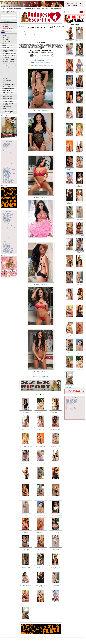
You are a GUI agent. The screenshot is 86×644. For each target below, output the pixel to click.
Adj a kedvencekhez (45, 639)
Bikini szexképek (6, 149)
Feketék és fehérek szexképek (8, 162)
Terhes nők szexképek (7, 242)
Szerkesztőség (52, 639)
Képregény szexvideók (71, 408)
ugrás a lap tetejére (45, 376)
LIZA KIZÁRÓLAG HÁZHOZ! (41, 430)
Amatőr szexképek (6, 145)
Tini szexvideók (69, 416)
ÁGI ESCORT (56, 464)
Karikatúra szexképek (7, 171)
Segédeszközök (7, 70)
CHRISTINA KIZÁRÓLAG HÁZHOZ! (26, 550)
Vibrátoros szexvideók (71, 418)
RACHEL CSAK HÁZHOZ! (26, 586)
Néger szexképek (6, 216)
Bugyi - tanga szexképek (7, 153)
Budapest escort (8, 99)
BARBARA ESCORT (26, 568)
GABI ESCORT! (80, 88)
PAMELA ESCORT (26, 532)
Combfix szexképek (7, 155)
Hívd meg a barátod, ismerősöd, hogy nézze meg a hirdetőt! (41, 65)
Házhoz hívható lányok (10, 54)
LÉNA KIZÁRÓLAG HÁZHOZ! (26, 464)
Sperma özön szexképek (7, 233)
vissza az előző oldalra (37, 376)
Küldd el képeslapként (44, 110)
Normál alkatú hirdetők (10, 66)
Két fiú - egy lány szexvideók (72, 401)
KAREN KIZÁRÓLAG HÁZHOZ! (56, 568)
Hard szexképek (6, 167)
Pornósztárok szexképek (7, 226)
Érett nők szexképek (7, 160)
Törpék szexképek (6, 246)
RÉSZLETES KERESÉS (8, 28)
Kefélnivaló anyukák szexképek (9, 173)
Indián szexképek (6, 170)
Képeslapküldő (45, 9)
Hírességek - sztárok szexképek (9, 169)
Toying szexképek (6, 247)
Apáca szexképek (6, 147)
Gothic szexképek (6, 165)
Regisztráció (5, 21)
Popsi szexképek (6, 225)
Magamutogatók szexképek (8, 179)
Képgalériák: (9, 142)
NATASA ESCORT (41, 532)
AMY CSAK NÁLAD (26, 498)
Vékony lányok (7, 68)
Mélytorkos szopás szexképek (8, 180)
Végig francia (7, 80)
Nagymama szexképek (7, 215)
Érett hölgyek (7, 74)
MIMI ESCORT (80, 203)
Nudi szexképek (6, 218)
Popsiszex (6, 78)
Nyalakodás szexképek (7, 220)
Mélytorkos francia (9, 88)
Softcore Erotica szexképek (8, 232)
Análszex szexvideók (70, 404)
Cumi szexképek (6, 157)
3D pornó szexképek (7, 143)
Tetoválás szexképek (7, 243)
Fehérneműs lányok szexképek (9, 161)
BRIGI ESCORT (79, 72)
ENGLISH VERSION (10, 32)
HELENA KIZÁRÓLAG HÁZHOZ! (69, 169)
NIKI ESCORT (56, 586)
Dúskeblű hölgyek (8, 64)
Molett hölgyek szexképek (8, 214)
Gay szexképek (6, 164)
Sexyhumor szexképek (7, 231)
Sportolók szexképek (7, 234)
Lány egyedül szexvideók (71, 409)
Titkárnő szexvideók (70, 417)
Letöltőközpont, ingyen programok (14, 9)
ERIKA (41, 481)
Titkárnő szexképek (6, 245)
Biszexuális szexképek (7, 150)
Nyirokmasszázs (8, 97)
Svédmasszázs (7, 95)
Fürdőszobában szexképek (8, 163)
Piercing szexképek (6, 222)
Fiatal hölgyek (7, 76)
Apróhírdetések (27, 9)
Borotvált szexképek (7, 152)
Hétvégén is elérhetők (9, 60)
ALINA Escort (26, 481)
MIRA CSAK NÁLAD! (41, 568)
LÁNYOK (5, 35)
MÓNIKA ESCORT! (56, 498)
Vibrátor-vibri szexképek (7, 251)
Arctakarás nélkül (8, 84)
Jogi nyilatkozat (29, 639)
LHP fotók (6, 82)
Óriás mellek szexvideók (71, 413)
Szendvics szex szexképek (8, 236)
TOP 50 (5, 43)
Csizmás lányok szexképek (8, 156)
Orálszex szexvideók (70, 412)
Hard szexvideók (69, 407)
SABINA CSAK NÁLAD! (26, 604)
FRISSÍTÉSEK (6, 48)
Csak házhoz (7, 58)
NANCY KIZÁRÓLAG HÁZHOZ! (70, 336)
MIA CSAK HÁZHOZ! (69, 88)
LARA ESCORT (56, 549)
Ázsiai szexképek (6, 148)
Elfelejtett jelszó (11, 21)
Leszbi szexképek (6, 178)
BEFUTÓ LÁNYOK (7, 41)
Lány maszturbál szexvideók (72, 410)
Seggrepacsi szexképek (7, 230)
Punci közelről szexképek (8, 227)
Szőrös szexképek (6, 239)
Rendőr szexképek (6, 229)
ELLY (69, 353)
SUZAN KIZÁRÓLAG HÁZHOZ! (41, 586)
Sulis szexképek (6, 235)
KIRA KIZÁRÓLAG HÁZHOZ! (41, 498)
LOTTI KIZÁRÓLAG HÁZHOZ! (41, 515)
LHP (4, 9)
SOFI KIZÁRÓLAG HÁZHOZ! (26, 447)
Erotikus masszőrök (9, 62)
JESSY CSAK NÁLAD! (56, 447)
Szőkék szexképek (6, 237)
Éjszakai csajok (7, 90)
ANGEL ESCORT (26, 430)
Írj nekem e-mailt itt (41, 60)
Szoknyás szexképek (7, 238)
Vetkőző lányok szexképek (8, 250)
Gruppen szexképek (6, 166)
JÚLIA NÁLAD (26, 412)
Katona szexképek (6, 172)
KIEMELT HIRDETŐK (8, 45)
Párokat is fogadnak (9, 86)
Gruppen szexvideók (70, 406)
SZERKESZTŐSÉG (7, 107)
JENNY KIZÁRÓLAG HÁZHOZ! (56, 515)
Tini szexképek (6, 244)
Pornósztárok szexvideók (71, 415)
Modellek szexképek (7, 213)
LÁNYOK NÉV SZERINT (8, 102)
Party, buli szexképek (7, 221)
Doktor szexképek (6, 159)
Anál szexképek (6, 146)
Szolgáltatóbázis (36, 9)
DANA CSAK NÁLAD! (41, 604)
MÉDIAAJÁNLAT (7, 109)
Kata (56, 481)
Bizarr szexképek (6, 151)
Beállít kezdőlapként (36, 639)
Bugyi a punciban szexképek (8, 154)
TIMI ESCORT (41, 549)
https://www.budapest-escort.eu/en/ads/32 (43, 62)
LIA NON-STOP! (26, 515)
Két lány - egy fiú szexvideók (72, 403)
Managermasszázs (8, 93)
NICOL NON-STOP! (41, 464)
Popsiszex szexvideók (70, 414)
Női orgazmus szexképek (7, 217)
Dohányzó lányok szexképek (8, 158)
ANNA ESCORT (80, 302)
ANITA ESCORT (56, 604)
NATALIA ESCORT (56, 532)
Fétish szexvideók (70, 405)
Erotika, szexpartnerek (55, 9)
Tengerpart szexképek (7, 241)
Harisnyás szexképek (7, 168)
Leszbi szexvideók (70, 411)
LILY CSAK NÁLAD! (41, 447)
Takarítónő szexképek (7, 240)
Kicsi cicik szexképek (7, 174)
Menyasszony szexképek (7, 182)
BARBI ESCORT (41, 412)
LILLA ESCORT (56, 412)
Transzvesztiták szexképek (8, 248)
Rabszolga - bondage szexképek (9, 228)
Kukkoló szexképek (6, 175)
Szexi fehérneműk (8, 72)
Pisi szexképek (6, 223)
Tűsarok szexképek (6, 249)
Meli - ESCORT (69, 370)
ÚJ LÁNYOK (6, 37)
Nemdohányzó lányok (9, 56)
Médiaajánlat (58, 639)
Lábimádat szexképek (7, 176)
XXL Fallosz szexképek (7, 252)
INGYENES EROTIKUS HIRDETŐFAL (8, 104)
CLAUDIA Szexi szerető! (56, 430)
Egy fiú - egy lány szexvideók (72, 399)
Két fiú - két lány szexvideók (72, 402)
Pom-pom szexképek (7, 224)
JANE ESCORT (26, 621)
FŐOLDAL (5, 24)
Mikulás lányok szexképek (8, 183)
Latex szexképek (6, 177)
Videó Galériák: (75, 398)
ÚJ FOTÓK (5, 39)
